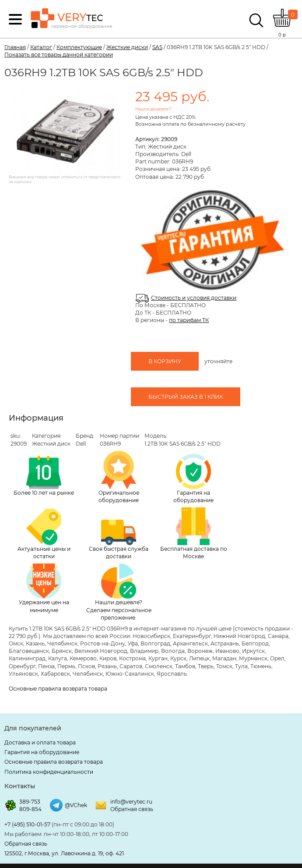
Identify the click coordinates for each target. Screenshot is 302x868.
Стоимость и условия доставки (194, 298)
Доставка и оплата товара (40, 742)
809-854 (30, 809)
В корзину (165, 361)
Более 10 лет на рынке (44, 476)
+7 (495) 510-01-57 (27, 824)
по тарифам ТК (189, 320)
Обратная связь (132, 809)
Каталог (41, 47)
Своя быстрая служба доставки (119, 540)
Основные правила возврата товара (58, 689)
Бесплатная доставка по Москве (194, 533)
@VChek (76, 805)
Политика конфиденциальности (49, 772)
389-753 (30, 802)
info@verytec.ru (131, 802)
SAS (157, 47)
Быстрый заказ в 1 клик (186, 397)
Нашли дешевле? (153, 109)
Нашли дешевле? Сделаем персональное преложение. (119, 592)
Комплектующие (79, 47)
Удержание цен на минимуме (44, 588)
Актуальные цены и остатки (44, 534)
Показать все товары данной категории (59, 55)
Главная (15, 47)
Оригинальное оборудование (119, 477)
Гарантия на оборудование (193, 479)
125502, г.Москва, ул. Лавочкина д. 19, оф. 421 (64, 853)
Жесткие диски (127, 47)
